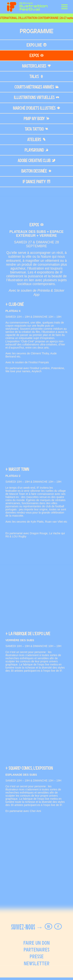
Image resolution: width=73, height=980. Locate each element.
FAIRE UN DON (36, 943)
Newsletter (37, 963)
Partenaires (36, 950)
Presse (37, 956)
